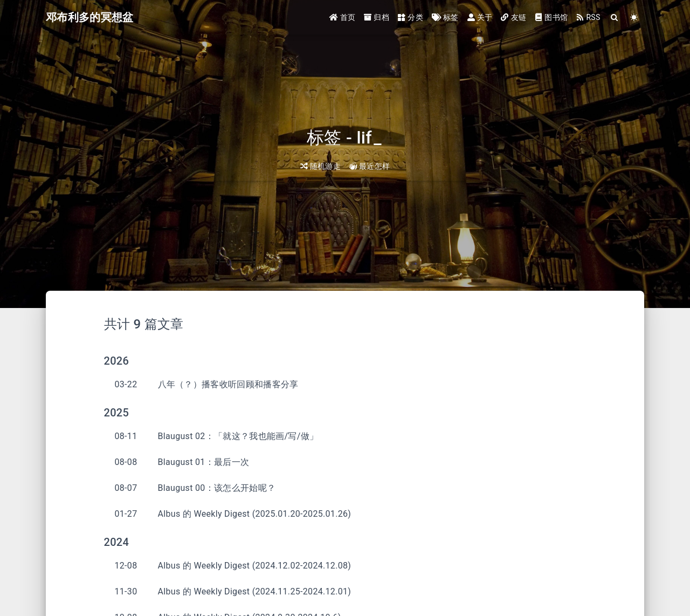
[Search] (615, 18)
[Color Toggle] (634, 18)
